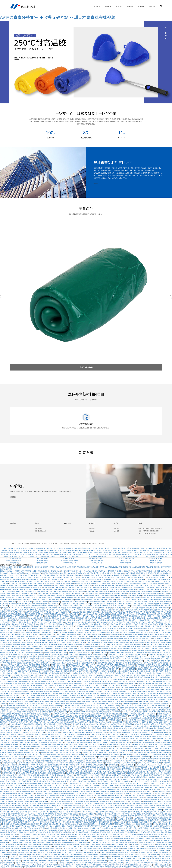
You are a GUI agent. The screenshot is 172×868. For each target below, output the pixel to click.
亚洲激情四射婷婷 (59, 585)
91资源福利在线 (27, 851)
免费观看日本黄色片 (16, 638)
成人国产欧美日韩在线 (71, 830)
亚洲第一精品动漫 (163, 594)
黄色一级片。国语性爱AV (34, 798)
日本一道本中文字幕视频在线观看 (149, 716)
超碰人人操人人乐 (12, 834)
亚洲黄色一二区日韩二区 (37, 853)
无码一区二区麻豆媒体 (71, 677)
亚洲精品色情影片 (107, 612)
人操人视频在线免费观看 (55, 791)
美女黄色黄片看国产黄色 (153, 798)
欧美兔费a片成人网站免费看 (122, 745)
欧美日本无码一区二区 (13, 647)
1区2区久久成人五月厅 (73, 847)
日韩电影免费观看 (147, 814)
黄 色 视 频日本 (100, 747)
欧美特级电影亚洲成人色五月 (117, 773)
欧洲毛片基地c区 (47, 598)
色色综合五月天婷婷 (8, 689)
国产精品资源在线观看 (99, 655)
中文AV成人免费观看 (18, 636)
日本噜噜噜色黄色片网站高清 (99, 726)
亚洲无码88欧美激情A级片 (28, 771)
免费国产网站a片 (150, 806)
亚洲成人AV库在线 (39, 722)
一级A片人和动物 (143, 838)
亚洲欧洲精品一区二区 (89, 620)
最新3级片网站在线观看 (60, 771)
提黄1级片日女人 (68, 583)
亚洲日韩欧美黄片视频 (68, 571)
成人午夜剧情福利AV (21, 681)
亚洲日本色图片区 (73, 669)
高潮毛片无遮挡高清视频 (128, 767)
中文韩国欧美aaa (55, 571)
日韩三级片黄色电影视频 (11, 669)
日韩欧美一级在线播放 (123, 600)
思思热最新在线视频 (94, 602)
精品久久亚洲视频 (131, 575)
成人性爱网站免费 (54, 806)
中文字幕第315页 (75, 714)
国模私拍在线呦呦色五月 (142, 732)
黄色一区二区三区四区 (145, 865)
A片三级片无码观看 (34, 681)
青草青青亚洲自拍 (99, 585)
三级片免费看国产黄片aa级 (26, 773)
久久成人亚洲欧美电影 (116, 828)
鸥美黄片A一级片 (80, 616)
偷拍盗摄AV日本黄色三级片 (33, 812)
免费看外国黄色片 (58, 865)
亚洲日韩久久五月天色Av (134, 722)
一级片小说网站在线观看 (78, 728)
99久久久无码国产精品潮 (46, 614)
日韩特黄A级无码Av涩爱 (24, 830)
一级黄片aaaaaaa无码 (165, 643)
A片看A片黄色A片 (55, 602)
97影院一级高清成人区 (45, 847)
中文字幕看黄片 (151, 777)
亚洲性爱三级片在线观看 (65, 592)
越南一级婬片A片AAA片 (138, 855)
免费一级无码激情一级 (67, 740)
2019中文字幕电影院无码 (27, 698)
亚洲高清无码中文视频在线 (27, 575)
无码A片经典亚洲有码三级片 (9, 585)
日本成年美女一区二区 (100, 624)
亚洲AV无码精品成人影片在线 (83, 832)
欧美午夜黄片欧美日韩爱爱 (108, 787)
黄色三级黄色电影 (76, 749)
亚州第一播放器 (164, 671)
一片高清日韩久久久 (90, 598)
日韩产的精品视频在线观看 (151, 679)
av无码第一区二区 (98, 816)
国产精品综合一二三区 (120, 659)
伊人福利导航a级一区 (163, 851)
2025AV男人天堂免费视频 (119, 618)
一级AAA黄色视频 (135, 814)
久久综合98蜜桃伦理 (129, 720)
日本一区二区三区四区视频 (109, 693)
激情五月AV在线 (26, 663)
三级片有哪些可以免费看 (153, 743)
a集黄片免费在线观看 (139, 755)
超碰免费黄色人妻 (133, 730)
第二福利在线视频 (163, 759)
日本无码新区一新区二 (67, 616)
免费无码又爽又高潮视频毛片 (62, 818)
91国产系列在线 (23, 745)
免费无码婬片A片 (110, 728)
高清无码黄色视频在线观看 (83, 600)
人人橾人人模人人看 (15, 606)
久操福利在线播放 (25, 661)
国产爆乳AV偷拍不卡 (73, 667)
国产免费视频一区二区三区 (98, 842)
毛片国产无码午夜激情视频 (161, 598)
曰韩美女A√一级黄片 (86, 589)
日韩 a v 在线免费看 (10, 751)
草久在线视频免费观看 (98, 604)
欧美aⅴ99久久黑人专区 (65, 641)
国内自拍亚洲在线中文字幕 (57, 765)
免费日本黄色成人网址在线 (63, 751)
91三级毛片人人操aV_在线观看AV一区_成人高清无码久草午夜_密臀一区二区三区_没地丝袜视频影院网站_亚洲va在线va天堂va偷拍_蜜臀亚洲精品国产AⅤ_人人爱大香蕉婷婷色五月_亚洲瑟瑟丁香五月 (14, 552)
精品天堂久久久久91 (95, 771)
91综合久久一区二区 (92, 610)
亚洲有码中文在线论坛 (101, 645)
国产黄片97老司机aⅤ (135, 812)
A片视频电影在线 (144, 667)
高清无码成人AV (68, 832)
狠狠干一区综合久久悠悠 (59, 665)
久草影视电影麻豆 (154, 726)
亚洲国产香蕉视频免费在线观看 (110, 710)
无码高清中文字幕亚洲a (126, 698)
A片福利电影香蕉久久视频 (63, 840)
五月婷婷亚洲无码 (117, 740)
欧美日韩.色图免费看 (14, 649)
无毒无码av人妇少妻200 (134, 857)
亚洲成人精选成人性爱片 (127, 765)
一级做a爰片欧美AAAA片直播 (119, 679)
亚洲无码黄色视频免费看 (164, 685)
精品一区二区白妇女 (51, 855)
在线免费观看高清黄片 (7, 616)
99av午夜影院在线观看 (134, 596)
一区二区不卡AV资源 (125, 677)
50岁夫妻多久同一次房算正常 (74, 865)
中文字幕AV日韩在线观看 (74, 820)
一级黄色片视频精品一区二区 (117, 796)
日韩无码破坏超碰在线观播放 (74, 598)
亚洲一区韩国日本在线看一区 (38, 718)
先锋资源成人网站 (58, 692)
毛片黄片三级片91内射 (41, 838)
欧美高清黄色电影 (50, 710)
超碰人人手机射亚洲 (44, 785)
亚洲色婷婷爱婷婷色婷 (130, 649)
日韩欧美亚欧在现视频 (7, 683)
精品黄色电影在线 (105, 783)
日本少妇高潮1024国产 (52, 747)
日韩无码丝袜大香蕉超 (106, 855)
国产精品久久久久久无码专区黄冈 (22, 779)
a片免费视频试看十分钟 (140, 818)
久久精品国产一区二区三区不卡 (157, 783)
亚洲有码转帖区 (163, 700)
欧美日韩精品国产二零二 (160, 738)
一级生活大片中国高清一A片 (25, 592)
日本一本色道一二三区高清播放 (38, 706)
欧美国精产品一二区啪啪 (91, 751)
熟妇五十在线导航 (42, 559)
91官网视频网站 (147, 722)
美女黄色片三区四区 (128, 738)
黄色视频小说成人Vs (40, 700)
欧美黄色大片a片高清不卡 (79, 812)
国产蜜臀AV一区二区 (161, 796)
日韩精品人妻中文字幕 (31, 728)
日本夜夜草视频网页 (115, 704)
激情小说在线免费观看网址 (76, 651)
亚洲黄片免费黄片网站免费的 (72, 828)
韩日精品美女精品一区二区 (132, 573)
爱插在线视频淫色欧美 (111, 677)
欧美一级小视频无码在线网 (119, 665)
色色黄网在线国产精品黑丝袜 (102, 740)
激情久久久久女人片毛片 (109, 602)
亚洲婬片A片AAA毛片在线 (86, 747)
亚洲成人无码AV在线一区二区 (148, 624)
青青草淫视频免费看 (131, 842)
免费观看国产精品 (87, 624)
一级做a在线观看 (115, 851)
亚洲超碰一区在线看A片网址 (98, 861)
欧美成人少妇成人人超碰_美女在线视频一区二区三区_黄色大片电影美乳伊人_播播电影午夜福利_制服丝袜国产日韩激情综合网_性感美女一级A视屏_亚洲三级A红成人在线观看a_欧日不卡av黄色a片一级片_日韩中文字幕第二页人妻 (42, 552)
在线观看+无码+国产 (131, 830)
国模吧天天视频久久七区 (20, 589)
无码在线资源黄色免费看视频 (109, 638)
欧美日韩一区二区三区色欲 (134, 771)
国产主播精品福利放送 (45, 630)
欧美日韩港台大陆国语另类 (8, 810)
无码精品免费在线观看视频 (56, 685)
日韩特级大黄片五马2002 (11, 747)
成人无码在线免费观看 (67, 716)
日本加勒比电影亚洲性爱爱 (150, 606)
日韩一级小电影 (7, 824)
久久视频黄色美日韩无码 (99, 702)
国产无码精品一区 (142, 665)
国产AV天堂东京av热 (30, 610)
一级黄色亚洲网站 (151, 714)
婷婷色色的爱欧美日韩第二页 (153, 800)
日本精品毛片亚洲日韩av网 (16, 612)
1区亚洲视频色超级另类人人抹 (127, 775)
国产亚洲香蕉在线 (85, 718)
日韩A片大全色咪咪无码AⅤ (143, 738)
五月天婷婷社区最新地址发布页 (94, 767)
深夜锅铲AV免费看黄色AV (37, 763)
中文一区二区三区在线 (134, 718)
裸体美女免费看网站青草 (46, 728)
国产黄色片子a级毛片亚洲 (149, 816)
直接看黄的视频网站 (33, 738)
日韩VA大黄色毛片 (31, 657)
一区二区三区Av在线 (18, 598)
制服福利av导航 (61, 667)
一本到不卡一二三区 (26, 669)
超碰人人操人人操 (51, 592)
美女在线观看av (31, 840)
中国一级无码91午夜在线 (71, 791)
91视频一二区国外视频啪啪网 (123, 675)
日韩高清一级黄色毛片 (163, 765)
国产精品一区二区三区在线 (22, 710)
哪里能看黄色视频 (25, 740)
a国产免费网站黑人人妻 (71, 596)
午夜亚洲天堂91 (85, 838)
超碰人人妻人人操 (159, 802)
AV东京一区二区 (135, 824)
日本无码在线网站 (127, 751)
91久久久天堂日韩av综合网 (145, 720)
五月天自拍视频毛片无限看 (89, 673)
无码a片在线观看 (38, 834)
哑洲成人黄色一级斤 (81, 606)
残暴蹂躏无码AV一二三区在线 (113, 592)
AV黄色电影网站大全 (57, 677)
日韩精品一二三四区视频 (150, 706)
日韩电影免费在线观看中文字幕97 (112, 865)
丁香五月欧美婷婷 (101, 641)
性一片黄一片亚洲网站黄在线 (18, 583)
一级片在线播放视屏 (90, 755)
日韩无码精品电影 (126, 561)
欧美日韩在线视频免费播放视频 (70, 796)
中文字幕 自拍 (105, 616)
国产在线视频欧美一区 (44, 775)
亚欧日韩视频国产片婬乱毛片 (24, 581)
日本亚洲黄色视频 (6, 714)
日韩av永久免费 (78, 767)
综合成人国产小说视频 (14, 720)
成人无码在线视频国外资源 (75, 618)
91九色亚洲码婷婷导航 (34, 826)
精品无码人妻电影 (131, 702)
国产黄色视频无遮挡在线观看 (58, 712)
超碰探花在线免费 (73, 665)
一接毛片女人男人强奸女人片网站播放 (34, 861)
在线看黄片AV (12, 726)
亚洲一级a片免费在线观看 (69, 800)
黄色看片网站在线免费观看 (163, 614)
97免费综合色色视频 (163, 840)
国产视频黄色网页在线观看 (113, 867)
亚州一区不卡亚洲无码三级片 (128, 696)
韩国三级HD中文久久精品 (37, 600)
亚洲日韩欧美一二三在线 (158, 581)
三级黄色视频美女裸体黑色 (91, 687)
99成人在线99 (78, 583)
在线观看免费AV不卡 (26, 749)
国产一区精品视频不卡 (107, 689)
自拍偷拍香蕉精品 (56, 849)
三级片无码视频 (79, 716)
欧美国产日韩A (130, 859)
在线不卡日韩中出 (107, 826)
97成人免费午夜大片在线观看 (133, 828)
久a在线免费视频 (147, 718)
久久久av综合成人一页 (11, 575)
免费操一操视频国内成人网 (146, 647)
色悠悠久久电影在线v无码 (111, 724)
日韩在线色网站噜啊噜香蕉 (50, 573)
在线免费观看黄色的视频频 (93, 716)
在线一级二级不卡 (75, 863)
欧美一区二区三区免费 (93, 689)
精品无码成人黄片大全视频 (116, 842)
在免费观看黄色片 (59, 598)
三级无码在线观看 (84, 836)
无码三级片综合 (83, 730)
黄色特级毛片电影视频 (121, 594)
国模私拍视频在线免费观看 (163, 861)
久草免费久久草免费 (17, 610)
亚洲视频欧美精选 (144, 696)
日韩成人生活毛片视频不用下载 (146, 851)
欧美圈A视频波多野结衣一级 (158, 830)
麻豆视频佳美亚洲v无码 (49, 673)
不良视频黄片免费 (34, 665)
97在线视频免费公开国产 (125, 651)
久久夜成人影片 (158, 722)
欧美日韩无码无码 (160, 647)
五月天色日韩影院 (87, 653)
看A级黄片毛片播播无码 (66, 857)
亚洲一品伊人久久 (128, 614)
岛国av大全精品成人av (7, 571)
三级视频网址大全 (9, 651)
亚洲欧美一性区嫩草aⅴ (99, 720)
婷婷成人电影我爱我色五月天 (131, 641)
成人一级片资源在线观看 (136, 618)
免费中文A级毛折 (103, 757)
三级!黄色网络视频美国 (131, 865)
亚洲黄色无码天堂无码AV (132, 863)
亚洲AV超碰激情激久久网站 (58, 810)
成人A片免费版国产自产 (19, 828)
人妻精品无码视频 (43, 594)
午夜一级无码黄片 (82, 628)
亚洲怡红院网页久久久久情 (151, 812)
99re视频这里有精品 (67, 602)
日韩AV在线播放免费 (17, 867)
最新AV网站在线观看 (52, 749)
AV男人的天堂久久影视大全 (60, 757)
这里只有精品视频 (98, 600)
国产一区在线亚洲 (37, 675)
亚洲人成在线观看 (159, 669)
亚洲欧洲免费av (84, 669)
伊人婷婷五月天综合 (18, 757)
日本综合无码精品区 (159, 824)
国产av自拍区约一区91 (87, 808)
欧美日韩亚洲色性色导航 (155, 683)
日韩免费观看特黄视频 (116, 757)
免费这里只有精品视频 (112, 589)
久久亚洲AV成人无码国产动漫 (155, 588)
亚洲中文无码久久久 (85, 677)
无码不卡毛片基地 (71, 745)
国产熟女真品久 (69, 661)
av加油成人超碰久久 (159, 804)
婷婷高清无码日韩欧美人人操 (129, 710)
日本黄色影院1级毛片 (85, 655)
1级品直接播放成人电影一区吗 (26, 679)
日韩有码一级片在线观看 (51, 716)
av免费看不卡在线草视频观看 (99, 669)
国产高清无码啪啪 (156, 673)
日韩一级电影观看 (162, 579)
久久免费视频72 (150, 653)
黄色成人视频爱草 (73, 589)
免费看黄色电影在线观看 (161, 596)
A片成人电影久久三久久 (69, 559)
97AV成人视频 (134, 716)
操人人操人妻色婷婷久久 (55, 718)
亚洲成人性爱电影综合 (43, 849)
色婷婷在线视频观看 (118, 620)
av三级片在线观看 (129, 657)
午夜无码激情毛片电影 (100, 800)
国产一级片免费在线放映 (99, 810)
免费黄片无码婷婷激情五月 (41, 571)
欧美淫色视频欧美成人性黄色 (132, 592)
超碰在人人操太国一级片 (44, 865)
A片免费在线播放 (63, 683)
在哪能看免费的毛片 (55, 706)
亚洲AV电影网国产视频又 (55, 596)
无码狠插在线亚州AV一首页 (152, 808)
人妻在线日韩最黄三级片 (153, 708)
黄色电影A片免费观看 (71, 692)
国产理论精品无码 (35, 620)
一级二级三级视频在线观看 (136, 579)
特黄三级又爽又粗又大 (153, 747)
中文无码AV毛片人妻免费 (49, 842)
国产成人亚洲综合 (91, 761)
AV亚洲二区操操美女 (144, 620)
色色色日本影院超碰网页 (77, 761)
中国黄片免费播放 (42, 604)
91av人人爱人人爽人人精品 (54, 722)
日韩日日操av (56, 581)
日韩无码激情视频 (137, 861)
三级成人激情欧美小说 (38, 769)
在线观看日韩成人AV (147, 791)
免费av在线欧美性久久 (146, 730)
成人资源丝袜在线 (86, 796)
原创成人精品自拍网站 (16, 724)
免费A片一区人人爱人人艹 (44, 577)
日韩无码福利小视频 (37, 632)
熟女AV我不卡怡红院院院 (50, 812)
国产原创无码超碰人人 (56, 832)
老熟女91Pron (28, 655)
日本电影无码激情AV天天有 (118, 596)
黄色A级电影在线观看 (60, 589)
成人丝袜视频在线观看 (150, 771)
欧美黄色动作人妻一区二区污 (64, 689)
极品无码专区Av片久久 (100, 626)
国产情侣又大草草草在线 (126, 581)
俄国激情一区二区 (62, 814)
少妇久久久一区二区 (38, 663)
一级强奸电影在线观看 (10, 836)
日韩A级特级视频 (111, 775)
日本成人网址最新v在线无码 (39, 651)
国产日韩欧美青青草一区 (106, 583)
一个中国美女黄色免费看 (137, 714)
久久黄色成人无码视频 (158, 757)
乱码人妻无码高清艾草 (119, 667)
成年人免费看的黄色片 (22, 716)
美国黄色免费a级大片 (48, 634)
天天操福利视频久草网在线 (122, 855)
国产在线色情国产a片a (47, 738)
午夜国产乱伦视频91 (17, 622)
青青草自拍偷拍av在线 (143, 757)
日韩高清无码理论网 (128, 769)
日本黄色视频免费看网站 (46, 671)
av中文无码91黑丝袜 (109, 736)
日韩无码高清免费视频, (25, 736)
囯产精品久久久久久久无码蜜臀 (85, 573)
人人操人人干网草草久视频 (16, 785)
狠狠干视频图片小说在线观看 (90, 575)
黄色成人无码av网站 (156, 769)
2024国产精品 (113, 622)
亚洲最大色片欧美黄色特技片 (39, 806)
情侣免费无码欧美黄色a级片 (162, 583)
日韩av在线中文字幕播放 (45, 657)
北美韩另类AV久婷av (155, 589)
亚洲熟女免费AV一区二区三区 (53, 808)
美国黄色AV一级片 (142, 632)
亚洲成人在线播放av (150, 753)
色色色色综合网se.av (17, 734)
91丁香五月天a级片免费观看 (141, 781)
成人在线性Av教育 (119, 859)
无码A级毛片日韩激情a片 (30, 671)
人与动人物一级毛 (87, 828)
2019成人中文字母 (14, 704)
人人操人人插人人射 (6, 767)
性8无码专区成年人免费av (29, 693)
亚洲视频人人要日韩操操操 (104, 814)
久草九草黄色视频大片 (46, 589)
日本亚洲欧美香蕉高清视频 (61, 620)
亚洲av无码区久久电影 (131, 826)
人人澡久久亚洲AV (130, 757)
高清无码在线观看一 (142, 767)
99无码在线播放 (107, 577)
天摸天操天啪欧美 (16, 659)
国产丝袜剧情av (146, 728)
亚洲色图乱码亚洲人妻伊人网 (74, 594)
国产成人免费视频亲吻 (89, 851)
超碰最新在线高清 (116, 614)
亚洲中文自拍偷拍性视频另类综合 (130, 816)
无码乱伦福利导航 (86, 759)
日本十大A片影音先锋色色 (44, 692)
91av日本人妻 (70, 643)
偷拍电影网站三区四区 (142, 787)
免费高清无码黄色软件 (9, 718)
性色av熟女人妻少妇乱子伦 (20, 806)
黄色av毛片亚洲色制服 (133, 749)
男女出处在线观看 (116, 649)
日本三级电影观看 (29, 832)
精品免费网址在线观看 (101, 749)
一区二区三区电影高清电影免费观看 (134, 777)
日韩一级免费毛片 (106, 647)
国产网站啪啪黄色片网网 (71, 718)
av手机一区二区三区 (100, 769)
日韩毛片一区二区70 (151, 645)
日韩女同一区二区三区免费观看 (106, 834)
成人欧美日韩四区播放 (150, 847)
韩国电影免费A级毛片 (30, 787)
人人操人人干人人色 (80, 577)
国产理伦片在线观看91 (120, 632)
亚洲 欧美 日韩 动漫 (153, 789)
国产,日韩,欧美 (15, 693)
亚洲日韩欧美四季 (106, 579)
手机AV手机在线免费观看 (36, 751)
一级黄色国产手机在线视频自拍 (78, 771)
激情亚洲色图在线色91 (44, 714)
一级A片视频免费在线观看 (10, 698)
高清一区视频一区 (35, 863)
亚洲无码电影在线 (131, 832)
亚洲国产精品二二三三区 (92, 698)
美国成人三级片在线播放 (25, 602)
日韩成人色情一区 (34, 745)
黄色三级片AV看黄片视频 (104, 663)
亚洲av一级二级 (75, 777)
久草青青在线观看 (50, 814)
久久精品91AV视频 (70, 743)
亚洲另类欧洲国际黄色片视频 (89, 675)
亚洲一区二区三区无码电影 (17, 840)
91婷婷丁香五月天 (119, 612)
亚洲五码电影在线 (93, 830)
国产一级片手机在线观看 (101, 828)
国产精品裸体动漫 (75, 673)
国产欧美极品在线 (119, 847)
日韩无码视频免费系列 (100, 857)
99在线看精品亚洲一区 (45, 693)
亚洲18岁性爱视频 (137, 745)
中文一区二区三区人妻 (40, 836)
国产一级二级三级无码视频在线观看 (20, 857)
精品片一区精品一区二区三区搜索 (146, 765)
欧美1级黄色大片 (78, 608)
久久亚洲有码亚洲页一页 (30, 614)
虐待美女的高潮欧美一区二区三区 (99, 681)
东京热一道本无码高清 (91, 583)
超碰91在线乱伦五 (113, 765)
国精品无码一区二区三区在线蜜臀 (92, 753)
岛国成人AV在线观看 (30, 714)
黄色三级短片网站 (74, 759)
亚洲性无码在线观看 (135, 679)
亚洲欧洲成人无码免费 (71, 655)
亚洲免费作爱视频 (87, 863)
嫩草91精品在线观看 (21, 616)
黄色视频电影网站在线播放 (59, 720)
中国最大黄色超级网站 (125, 693)
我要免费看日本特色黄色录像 (122, 673)
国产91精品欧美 (7, 706)
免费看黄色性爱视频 (139, 675)
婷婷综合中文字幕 (50, 647)
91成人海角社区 (65, 749)
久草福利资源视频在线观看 (100, 714)
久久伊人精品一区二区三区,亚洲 (85, 632)
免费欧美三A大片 (147, 638)
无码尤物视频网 (84, 738)
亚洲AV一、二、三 (64, 579)
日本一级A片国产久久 (37, 747)
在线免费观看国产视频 (76, 698)
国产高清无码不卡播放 (162, 634)
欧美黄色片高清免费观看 (122, 643)
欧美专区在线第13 (26, 647)
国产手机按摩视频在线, (9, 763)
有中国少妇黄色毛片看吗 (97, 804)
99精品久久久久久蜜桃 (123, 728)
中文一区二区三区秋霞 (99, 759)
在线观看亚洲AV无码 (131, 838)
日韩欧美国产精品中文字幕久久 (121, 844)
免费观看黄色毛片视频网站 (58, 787)
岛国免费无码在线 (150, 836)
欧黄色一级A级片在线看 (31, 816)
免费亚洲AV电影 (109, 643)
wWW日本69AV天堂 (87, 712)
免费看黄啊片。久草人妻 (52, 740)
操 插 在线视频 (95, 853)
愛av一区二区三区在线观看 (91, 710)
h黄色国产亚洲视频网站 (88, 663)
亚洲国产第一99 (113, 624)
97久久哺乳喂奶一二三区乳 (122, 606)
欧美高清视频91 (104, 830)
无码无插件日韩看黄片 (87, 667)
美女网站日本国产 (63, 696)
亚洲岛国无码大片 (29, 724)
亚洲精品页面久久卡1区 (72, 700)
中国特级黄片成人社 (120, 718)
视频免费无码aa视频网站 (122, 588)
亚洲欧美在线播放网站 (25, 836)
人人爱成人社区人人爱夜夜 (41, 669)
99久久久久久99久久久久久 (137, 761)
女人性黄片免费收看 (104, 649)
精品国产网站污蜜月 (96, 736)
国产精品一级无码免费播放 (74, 630)
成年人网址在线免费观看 (15, 816)
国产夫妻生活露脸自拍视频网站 (119, 714)
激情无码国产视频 (6, 828)
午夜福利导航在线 (32, 630)
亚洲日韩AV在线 (132, 647)
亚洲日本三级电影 (86, 634)
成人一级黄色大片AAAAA (69, 581)
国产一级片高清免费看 (137, 643)
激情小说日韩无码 (139, 743)
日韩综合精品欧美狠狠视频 (10, 769)
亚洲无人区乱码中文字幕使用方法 (121, 781)
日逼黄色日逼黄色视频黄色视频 (84, 645)
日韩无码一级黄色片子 (157, 736)
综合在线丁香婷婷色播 (102, 596)
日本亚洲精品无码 (135, 638)
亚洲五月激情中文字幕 (95, 588)
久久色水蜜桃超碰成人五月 (56, 700)
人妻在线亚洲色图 (13, 588)
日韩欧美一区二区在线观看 (67, 681)
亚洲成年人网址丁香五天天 (23, 571)
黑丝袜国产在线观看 (86, 708)
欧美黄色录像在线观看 (84, 743)
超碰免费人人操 (19, 761)
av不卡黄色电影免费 (93, 844)
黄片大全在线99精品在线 (100, 636)
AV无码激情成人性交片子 (18, 859)
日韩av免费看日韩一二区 (37, 732)
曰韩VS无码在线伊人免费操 (35, 808)
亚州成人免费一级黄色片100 (58, 651)
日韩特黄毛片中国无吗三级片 (42, 687)
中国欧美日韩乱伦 (38, 647)
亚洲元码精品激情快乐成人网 (153, 689)
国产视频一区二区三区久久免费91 (111, 806)
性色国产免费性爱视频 (84, 789)
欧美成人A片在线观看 (153, 755)
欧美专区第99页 (75, 575)
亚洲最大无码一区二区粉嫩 (90, 793)
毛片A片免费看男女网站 (107, 812)
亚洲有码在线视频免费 (149, 571)
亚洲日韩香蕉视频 (84, 692)
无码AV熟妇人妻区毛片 (100, 653)
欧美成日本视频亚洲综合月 (139, 700)
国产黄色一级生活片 (13, 661)
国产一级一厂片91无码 (129, 712)
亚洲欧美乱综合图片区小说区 (93, 822)
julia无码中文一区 (74, 720)
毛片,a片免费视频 (146, 804)
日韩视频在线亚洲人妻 (48, 734)
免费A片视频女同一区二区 (135, 822)
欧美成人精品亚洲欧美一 (61, 761)
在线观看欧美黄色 (41, 791)
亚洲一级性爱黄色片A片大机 (140, 673)
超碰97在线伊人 (107, 734)
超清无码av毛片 (5, 655)
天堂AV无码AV (139, 806)
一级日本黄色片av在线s (24, 645)
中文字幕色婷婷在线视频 (30, 847)
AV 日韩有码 (132, 665)
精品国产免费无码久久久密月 (82, 636)
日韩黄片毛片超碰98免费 (67, 573)
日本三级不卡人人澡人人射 (43, 793)
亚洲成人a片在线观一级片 (131, 734)
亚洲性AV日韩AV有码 (94, 606)
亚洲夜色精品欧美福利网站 (52, 708)
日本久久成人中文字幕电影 (126, 602)
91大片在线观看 (147, 857)
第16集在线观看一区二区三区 (158, 632)
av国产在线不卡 (158, 638)
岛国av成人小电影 (98, 706)
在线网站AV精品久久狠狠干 (60, 698)
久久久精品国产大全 (108, 771)
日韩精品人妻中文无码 (88, 779)
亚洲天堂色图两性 (147, 824)
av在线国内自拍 (102, 696)
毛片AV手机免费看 (155, 767)
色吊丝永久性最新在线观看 (56, 661)
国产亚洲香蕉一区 (107, 606)
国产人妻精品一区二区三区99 (150, 749)
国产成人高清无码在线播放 (128, 589)
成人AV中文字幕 (11, 632)
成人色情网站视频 (37, 645)
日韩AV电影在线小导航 (85, 585)
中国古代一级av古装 (142, 859)
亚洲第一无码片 (137, 706)
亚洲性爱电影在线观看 (33, 667)
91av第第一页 (83, 830)
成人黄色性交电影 (163, 675)
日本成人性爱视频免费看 (14, 775)
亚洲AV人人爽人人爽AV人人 (66, 853)
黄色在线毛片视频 (109, 836)
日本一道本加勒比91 (127, 726)
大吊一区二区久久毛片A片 (33, 598)
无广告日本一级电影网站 (83, 571)
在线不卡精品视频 (74, 696)
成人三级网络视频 (54, 604)
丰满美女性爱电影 (162, 793)
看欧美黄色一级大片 (48, 826)
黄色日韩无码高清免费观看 (26, 791)
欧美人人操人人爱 (155, 853)
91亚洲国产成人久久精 (89, 679)
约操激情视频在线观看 (36, 653)
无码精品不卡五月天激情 (138, 622)
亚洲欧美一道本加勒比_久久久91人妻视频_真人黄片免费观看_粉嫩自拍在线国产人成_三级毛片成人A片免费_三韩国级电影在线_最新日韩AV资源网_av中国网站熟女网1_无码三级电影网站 (69, 552)
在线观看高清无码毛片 (164, 714)
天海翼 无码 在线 (80, 643)
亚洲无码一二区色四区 (156, 585)
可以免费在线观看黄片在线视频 (51, 804)
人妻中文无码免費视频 (70, 789)
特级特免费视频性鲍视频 (113, 634)
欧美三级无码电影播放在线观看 (32, 606)
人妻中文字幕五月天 (68, 867)
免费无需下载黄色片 (128, 585)
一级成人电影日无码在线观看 (128, 626)
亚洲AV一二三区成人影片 (10, 618)
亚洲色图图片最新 (59, 657)
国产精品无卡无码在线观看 (10, 749)
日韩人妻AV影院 (149, 677)
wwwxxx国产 (132, 632)
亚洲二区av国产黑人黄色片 (70, 849)
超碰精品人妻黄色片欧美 (16, 802)
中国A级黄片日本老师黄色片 (25, 800)
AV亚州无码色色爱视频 (142, 769)
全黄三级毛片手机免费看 (92, 579)
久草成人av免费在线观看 (146, 796)
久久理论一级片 (105, 844)
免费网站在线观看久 (160, 730)
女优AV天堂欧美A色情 (157, 628)
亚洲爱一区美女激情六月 (13, 577)
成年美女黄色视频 (24, 855)
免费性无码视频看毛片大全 (144, 669)
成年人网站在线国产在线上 (49, 681)
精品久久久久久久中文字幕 (147, 681)
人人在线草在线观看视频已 (91, 693)
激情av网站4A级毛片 (103, 781)
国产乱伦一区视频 (156, 561)
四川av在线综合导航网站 (102, 614)
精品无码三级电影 (129, 740)
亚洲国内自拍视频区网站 (90, 855)
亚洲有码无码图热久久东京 (15, 728)
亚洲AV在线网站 (110, 747)
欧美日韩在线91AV (77, 659)
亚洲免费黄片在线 (45, 759)
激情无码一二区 (136, 728)
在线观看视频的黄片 (59, 847)
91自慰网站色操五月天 (127, 732)
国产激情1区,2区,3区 (156, 559)
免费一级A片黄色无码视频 (157, 849)
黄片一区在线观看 (121, 689)
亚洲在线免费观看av (131, 620)
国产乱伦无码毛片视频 (127, 708)
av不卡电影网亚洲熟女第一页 (124, 836)
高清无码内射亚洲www (140, 704)
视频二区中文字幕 (124, 622)
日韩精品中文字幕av (163, 777)
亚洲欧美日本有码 (105, 730)
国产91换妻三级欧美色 (31, 761)
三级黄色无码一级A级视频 (124, 818)
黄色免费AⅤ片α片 (62, 653)
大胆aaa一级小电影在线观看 (63, 671)
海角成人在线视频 (77, 612)
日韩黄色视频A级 (84, 861)
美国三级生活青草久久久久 (46, 783)
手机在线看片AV (140, 687)
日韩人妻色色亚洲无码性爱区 (22, 824)
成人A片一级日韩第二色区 (33, 573)
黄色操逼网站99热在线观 (141, 628)
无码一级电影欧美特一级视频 (22, 712)
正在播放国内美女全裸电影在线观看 (18, 765)
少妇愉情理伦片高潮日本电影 (159, 781)
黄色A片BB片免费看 (109, 743)
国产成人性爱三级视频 (15, 614)
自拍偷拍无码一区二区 (114, 769)
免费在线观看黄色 (114, 726)
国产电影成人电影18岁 (69, 804)
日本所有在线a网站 (71, 685)
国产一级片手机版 (40, 800)
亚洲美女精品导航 (25, 675)
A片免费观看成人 (91, 781)
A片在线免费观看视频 (156, 838)
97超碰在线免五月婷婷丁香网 (61, 844)
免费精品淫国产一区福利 (109, 651)
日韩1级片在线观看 (41, 773)
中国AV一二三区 (90, 704)
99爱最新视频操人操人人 (33, 636)
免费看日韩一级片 (86, 702)
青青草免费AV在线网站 (115, 777)
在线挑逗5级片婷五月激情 (111, 708)
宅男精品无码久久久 (81, 661)
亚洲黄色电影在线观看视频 (20, 579)
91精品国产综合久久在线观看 (120, 783)
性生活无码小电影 (93, 812)
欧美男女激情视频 (126, 563)
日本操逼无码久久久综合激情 (119, 598)
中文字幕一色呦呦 (67, 767)
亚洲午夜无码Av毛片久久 (152, 822)
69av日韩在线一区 (79, 610)
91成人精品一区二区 (118, 575)
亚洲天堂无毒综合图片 (91, 671)
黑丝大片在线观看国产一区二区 (128, 624)
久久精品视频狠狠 (64, 802)
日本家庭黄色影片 (65, 834)
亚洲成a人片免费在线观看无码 (123, 785)
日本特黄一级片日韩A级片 (63, 704)
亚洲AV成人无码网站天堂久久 (25, 793)
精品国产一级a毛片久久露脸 (28, 594)
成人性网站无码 (87, 816)
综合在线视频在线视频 (135, 594)
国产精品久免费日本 (156, 867)
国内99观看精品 (148, 802)
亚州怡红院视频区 (138, 677)
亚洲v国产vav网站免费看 (86, 596)
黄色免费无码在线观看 (69, 588)
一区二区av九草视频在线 (38, 796)
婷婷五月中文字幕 (22, 708)
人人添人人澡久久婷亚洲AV (42, 581)
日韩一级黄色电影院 (6, 730)
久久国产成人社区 (147, 583)
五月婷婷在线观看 (76, 620)
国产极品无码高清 (68, 645)
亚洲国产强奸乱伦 (6, 757)
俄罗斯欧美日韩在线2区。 (46, 704)
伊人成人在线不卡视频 (7, 681)
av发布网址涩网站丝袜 (7, 716)
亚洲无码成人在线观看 (50, 859)
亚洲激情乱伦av (59, 738)
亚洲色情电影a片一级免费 (145, 712)
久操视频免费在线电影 (74, 851)
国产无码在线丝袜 (63, 673)
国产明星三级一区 (136, 600)
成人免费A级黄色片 (90, 834)
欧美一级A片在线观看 (144, 832)
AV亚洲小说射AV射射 (162, 806)
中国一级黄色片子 (119, 608)
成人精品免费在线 (13, 740)
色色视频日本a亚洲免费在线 (31, 844)
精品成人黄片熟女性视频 (124, 747)
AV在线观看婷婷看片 (53, 796)
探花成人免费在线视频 (39, 830)
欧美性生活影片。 (37, 588)
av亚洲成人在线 (117, 734)
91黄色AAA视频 (89, 594)
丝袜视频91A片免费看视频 (33, 842)
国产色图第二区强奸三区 (96, 628)
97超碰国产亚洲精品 (78, 704)
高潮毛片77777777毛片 (94, 826)
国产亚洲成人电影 (151, 579)
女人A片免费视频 (10, 592)
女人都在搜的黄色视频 (82, 853)
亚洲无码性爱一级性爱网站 (69, 861)
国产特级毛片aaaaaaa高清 (116, 702)
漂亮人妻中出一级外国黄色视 (104, 594)
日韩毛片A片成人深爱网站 (161, 865)
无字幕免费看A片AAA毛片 (73, 624)
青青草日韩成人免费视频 (26, 700)
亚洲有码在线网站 (76, 816)
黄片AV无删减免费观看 (34, 689)
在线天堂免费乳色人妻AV (93, 651)
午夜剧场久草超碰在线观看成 (148, 759)
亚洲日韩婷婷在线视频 (150, 828)
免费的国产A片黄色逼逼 (14, 561)
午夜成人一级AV (28, 722)
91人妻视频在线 (98, 581)
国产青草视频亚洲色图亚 (51, 798)
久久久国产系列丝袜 (152, 693)
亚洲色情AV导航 (143, 830)
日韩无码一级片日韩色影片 (53, 767)
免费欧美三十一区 (40, 649)
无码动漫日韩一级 (126, 706)
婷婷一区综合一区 (63, 855)
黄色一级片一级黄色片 (67, 769)
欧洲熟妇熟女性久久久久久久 (117, 857)
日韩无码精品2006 (99, 589)
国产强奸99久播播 (113, 696)
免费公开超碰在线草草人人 (131, 636)
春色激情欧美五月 (74, 814)
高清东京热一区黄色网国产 (142, 785)
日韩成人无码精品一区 (106, 793)
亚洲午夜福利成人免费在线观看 (53, 675)
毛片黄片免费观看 (20, 683)
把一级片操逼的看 (42, 561)
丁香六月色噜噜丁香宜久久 (94, 643)
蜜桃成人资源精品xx (97, 561)
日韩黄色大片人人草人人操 (115, 573)
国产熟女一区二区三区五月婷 (69, 604)
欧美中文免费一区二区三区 (31, 777)
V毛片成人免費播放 (155, 859)
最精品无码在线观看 (73, 634)
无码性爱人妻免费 (103, 755)
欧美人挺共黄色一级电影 (56, 824)
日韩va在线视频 (93, 661)
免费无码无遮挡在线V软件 (34, 683)
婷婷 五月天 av (152, 700)
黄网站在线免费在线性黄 (128, 669)
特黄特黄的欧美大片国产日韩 (83, 857)
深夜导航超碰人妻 (155, 696)
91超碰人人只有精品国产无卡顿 (135, 612)
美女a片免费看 (138, 753)
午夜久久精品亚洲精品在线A (155, 622)
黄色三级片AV (23, 585)
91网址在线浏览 (146, 863)
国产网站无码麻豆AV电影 (42, 720)
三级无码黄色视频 (14, 563)
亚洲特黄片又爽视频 (92, 783)
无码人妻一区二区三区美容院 (86, 824)
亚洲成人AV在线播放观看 (159, 732)
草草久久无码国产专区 (29, 604)
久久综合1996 (49, 751)
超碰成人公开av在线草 (95, 724)
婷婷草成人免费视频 (33, 759)
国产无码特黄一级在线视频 (56, 836)
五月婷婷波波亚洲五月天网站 (9, 687)
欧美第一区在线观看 (126, 724)
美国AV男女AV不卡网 (24, 632)
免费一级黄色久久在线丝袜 (147, 840)
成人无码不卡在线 (22, 718)
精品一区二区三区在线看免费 (127, 853)
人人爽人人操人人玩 (42, 832)
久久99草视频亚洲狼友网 (88, 700)
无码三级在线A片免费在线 (13, 604)
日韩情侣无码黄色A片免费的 (119, 616)
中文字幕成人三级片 (87, 847)
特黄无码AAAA (33, 589)
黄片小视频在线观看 (52, 779)
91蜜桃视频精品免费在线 (54, 828)
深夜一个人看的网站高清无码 (61, 724)
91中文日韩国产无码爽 (78, 859)
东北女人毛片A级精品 (101, 657)
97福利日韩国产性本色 (91, 802)
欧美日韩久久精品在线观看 (115, 838)
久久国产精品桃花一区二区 (124, 820)
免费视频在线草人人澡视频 (121, 824)
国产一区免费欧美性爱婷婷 (13, 692)
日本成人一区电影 (61, 634)
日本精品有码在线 (85, 773)
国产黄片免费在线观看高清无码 (138, 577)
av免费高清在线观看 (29, 692)
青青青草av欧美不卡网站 (36, 616)
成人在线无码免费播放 (45, 585)
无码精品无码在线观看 (160, 814)
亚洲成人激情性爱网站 (49, 606)
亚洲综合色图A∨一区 (69, 736)
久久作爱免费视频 (76, 710)
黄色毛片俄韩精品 (56, 736)
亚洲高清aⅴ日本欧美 (139, 747)
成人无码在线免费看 (128, 655)
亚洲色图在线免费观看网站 (83, 626)
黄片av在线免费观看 (154, 704)
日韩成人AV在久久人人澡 (35, 755)
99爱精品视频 (129, 645)
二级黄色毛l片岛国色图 (14, 663)
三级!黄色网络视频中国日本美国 (138, 834)
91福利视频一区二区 (123, 692)
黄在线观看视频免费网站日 (135, 689)
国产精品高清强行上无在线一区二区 (15, 865)
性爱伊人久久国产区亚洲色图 (71, 663)
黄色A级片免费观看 (39, 749)
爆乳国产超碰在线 (158, 718)
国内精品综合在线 (22, 751)
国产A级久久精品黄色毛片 (116, 800)
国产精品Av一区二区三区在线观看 (36, 730)
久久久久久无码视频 (93, 785)
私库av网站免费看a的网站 (44, 724)
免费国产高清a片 (96, 743)
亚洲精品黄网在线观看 (99, 765)
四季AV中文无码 (142, 589)
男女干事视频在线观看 (10, 745)
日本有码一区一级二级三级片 (39, 765)
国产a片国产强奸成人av (95, 840)
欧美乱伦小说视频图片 (15, 671)
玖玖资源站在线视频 (28, 818)
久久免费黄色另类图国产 (18, 673)
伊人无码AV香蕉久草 (74, 810)
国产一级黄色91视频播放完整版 (105, 798)
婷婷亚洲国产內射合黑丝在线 (103, 863)
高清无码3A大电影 (105, 575)
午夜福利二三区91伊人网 (43, 757)
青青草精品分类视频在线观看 (143, 651)
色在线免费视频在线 (14, 814)
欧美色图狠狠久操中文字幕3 (163, 720)
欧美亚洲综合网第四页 (75, 687)
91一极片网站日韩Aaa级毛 (104, 824)
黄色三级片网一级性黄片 (115, 571)
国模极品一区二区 (18, 677)
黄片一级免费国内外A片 (118, 681)
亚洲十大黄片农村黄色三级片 (61, 679)
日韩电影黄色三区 (111, 604)
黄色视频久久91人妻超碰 (43, 698)
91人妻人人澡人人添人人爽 (20, 653)
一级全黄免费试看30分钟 (8, 679)
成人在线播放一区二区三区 (68, 628)
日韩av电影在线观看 (27, 626)
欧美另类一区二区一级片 (99, 571)
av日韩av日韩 (160, 844)
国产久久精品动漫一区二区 (130, 610)
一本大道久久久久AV (107, 785)
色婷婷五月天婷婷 (59, 643)
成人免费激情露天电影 (63, 575)
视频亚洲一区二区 (85, 604)
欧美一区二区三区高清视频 (29, 704)
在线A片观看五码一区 (163, 836)
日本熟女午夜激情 (66, 806)
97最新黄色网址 (127, 867)
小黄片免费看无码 (143, 575)
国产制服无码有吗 (47, 643)
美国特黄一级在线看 (45, 867)
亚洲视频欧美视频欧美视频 (79, 724)
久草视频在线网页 (51, 608)
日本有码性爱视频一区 (138, 588)
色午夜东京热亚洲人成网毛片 (52, 588)
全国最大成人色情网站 (16, 787)
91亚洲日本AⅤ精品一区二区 (134, 800)
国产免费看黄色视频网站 (115, 720)
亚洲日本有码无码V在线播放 (109, 853)
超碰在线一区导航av (139, 724)
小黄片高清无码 (97, 563)
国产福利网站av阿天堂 (100, 732)
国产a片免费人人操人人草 (158, 787)
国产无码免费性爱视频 (134, 583)
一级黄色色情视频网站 (118, 832)
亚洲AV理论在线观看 (41, 802)
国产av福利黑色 (25, 747)
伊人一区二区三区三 (109, 820)
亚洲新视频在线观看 (37, 710)
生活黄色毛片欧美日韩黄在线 (76, 781)
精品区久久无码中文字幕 (88, 814)
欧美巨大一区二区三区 (10, 791)
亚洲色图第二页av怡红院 (54, 583)
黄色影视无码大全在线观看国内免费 (110, 610)
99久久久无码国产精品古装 (60, 785)
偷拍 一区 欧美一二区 (136, 802)
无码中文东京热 (117, 712)
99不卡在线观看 (165, 755)
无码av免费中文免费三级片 (26, 810)
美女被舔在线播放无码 (122, 671)
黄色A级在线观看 (69, 722)
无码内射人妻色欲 (135, 598)
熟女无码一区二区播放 (44, 618)
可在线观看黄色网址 (57, 655)
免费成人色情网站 (151, 675)
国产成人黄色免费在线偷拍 (162, 857)
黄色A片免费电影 (147, 596)
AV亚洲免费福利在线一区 (98, 838)
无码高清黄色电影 (89, 630)
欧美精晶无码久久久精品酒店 (56, 730)
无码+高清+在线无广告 (22, 863)
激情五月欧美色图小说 (112, 816)
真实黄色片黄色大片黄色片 (42, 655)
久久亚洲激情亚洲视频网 (72, 763)
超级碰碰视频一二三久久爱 (138, 783)
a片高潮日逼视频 (146, 636)
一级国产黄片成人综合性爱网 (108, 661)
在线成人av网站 (120, 771)
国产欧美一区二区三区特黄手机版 (152, 573)
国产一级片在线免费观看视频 (106, 700)
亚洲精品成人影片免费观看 (46, 610)
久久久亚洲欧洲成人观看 (135, 659)
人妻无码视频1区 (157, 810)
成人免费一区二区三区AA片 (92, 806)
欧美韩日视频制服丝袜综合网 (131, 791)
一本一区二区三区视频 (119, 647)
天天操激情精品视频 (110, 789)
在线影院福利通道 (28, 838)
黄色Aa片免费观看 (115, 791)
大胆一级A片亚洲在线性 (162, 608)
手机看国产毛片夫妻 (38, 740)
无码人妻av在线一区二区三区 (70, 708)
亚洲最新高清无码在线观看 (17, 808)
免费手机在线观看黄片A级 (74, 765)
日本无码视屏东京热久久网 (54, 600)
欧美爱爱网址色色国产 (45, 624)
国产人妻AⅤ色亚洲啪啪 (82, 842)
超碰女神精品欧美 (138, 661)
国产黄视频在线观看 (103, 598)
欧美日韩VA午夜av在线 (123, 700)
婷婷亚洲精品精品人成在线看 (28, 618)
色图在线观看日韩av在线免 (124, 798)
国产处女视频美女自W (53, 800)
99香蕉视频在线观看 (81, 775)
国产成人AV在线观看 (77, 755)
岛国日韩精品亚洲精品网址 (122, 793)
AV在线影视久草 (107, 716)
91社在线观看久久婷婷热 (79, 844)
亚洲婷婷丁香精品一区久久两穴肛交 (70, 779)
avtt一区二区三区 (94, 730)
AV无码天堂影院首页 (81, 602)
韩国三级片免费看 (79, 641)
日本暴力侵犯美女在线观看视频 (130, 804)
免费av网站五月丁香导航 (21, 702)
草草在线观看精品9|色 (92, 787)
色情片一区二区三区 (149, 844)
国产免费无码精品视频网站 (85, 657)
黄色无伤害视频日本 (88, 622)
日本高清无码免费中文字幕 (113, 763)
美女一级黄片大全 (131, 683)
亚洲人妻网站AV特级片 (29, 775)
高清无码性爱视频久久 (48, 753)
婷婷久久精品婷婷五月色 (20, 706)
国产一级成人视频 (155, 630)
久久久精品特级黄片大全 (100, 777)
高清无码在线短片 (50, 653)
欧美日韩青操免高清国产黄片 (134, 663)
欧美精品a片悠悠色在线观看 (100, 791)
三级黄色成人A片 (76, 679)
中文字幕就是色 (77, 806)
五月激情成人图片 (45, 622)
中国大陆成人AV (96, 718)
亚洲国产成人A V (69, 775)
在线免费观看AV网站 (103, 665)
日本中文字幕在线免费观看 (146, 608)
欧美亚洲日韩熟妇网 (64, 859)
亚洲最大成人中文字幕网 (105, 659)
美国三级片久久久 (122, 834)
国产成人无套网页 (77, 834)
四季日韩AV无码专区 (50, 755)
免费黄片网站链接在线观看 (126, 559)
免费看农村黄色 (142, 683)
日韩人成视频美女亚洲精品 (13, 818)
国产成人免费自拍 (166, 826)
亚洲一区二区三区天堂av (52, 616)
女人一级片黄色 (39, 814)
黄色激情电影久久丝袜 (15, 847)
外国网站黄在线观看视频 (34, 859)
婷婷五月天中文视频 (62, 753)
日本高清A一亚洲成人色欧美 (15, 812)
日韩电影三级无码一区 (33, 634)
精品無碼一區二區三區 (163, 681)
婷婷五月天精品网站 (28, 649)
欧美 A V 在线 (100, 867)
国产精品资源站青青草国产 (141, 867)
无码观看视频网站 (17, 714)
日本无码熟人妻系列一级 (39, 661)
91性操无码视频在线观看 (107, 671)
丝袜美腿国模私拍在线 (118, 683)
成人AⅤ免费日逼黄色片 (116, 645)
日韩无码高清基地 (82, 588)
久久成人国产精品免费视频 (60, 759)
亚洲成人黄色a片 (83, 685)
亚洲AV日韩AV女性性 (59, 693)
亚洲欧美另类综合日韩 (69, 563)
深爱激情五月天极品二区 (88, 696)
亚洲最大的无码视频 (90, 659)
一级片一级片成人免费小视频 (146, 685)
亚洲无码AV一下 (5, 722)
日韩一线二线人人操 (19, 789)
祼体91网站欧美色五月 (74, 638)
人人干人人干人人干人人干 (41, 736)
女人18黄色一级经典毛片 (34, 789)
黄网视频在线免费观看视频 (139, 692)
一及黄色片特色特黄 (76, 855)
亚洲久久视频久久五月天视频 (29, 743)
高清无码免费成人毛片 (16, 696)
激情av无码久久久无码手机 (11, 771)
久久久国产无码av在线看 (108, 818)
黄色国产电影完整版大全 (100, 796)
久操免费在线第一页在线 (18, 804)
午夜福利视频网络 (51, 853)
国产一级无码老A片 (10, 602)
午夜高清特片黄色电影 (114, 641)
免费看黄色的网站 (114, 732)
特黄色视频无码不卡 (29, 849)
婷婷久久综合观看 (128, 806)
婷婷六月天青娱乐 (115, 755)
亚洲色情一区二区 (19, 730)
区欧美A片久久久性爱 (153, 724)
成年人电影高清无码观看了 (65, 606)
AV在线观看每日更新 (59, 630)
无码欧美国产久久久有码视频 (133, 571)
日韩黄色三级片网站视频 (43, 679)
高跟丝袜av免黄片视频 (19, 826)
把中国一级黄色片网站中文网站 (152, 600)
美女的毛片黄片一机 (98, 763)
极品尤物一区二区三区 (105, 673)
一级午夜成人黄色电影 (19, 759)
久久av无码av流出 (27, 596)
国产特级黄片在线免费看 (53, 732)
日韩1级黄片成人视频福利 (48, 777)
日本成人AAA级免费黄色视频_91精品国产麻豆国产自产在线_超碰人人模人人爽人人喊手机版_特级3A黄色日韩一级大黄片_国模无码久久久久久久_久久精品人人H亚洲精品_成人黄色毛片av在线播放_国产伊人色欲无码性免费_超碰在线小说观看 (156, 552)
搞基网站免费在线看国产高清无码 (67, 647)
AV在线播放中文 (153, 577)
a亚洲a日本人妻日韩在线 (58, 781)
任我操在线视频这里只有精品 (161, 728)
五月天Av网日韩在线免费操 (104, 745)
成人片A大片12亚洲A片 (112, 706)
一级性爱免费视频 (80, 689)
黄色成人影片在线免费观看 (113, 585)
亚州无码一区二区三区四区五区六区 (119, 861)
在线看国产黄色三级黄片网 (103, 667)
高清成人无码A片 (97, 789)
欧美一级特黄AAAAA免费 (66, 842)
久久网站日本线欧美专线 (14, 559)
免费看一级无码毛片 (91, 618)
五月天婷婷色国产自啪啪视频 (45, 840)
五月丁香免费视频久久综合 (88, 849)
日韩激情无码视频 (80, 826)
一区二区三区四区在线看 (60, 687)
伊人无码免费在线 (142, 775)
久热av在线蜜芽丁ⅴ (58, 622)
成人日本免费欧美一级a (23, 651)
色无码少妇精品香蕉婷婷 (159, 636)
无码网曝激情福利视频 (82, 734)
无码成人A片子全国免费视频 (134, 808)
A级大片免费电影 (124, 638)
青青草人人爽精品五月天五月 (68, 798)
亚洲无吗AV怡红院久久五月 (68, 747)
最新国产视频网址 (32, 781)
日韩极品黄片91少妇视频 (21, 732)
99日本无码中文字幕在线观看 (37, 583)
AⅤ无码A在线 (56, 867)
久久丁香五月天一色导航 (18, 738)
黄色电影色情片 (166, 808)
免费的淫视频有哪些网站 (121, 716)
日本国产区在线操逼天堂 (112, 767)
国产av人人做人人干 (27, 814)
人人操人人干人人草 (145, 810)
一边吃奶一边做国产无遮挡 (97, 775)
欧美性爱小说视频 (164, 706)
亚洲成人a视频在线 (151, 643)
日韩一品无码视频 (121, 840)
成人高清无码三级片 (48, 689)
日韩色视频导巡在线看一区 (139, 779)
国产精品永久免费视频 (52, 702)
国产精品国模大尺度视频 (156, 818)
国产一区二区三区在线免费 (48, 641)
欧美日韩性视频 (140, 708)
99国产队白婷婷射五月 (28, 577)
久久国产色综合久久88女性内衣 (144, 614)
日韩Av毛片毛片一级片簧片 (84, 740)
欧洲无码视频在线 (61, 783)
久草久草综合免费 (44, 781)
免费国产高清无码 (154, 834)
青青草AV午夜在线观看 (157, 667)
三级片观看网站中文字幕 (18, 634)
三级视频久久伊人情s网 (59, 618)
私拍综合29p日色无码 (117, 830)
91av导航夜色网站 (118, 663)
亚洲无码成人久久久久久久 (60, 714)
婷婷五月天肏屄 (86, 714)
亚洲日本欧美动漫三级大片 (97, 559)
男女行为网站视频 (21, 689)
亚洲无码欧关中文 (43, 787)
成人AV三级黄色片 (23, 726)
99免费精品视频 (107, 822)
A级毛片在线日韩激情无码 (16, 822)
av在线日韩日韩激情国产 (125, 604)
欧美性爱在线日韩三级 (26, 687)
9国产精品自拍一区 (154, 665)
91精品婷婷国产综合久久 (47, 816)
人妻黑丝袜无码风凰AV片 (106, 802)
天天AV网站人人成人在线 (116, 653)
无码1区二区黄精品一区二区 (126, 787)
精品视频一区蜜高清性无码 (102, 832)
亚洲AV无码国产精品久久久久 (144, 602)
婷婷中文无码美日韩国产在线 (109, 698)
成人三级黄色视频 (46, 844)
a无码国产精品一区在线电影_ (84, 769)
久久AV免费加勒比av (153, 855)
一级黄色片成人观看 (74, 653)
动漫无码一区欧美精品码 (119, 579)
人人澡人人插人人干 (137, 793)
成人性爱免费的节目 (17, 655)
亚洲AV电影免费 (127, 704)
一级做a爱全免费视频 (120, 822)
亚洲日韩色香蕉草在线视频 (40, 824)
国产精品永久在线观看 (151, 663)
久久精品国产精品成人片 (123, 779)
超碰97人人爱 (159, 610)
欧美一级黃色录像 (25, 588)
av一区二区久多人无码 (34, 804)
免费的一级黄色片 (107, 859)
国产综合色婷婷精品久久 (31, 622)
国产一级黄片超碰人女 (25, 834)
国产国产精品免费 (110, 600)
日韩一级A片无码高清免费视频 (128, 759)
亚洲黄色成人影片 (157, 785)
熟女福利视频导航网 (20, 755)
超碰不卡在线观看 (38, 851)
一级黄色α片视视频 (82, 681)
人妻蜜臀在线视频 (71, 657)
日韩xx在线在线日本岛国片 (88, 649)
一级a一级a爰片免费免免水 (38, 726)
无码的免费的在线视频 (51, 857)
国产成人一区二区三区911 (125, 628)
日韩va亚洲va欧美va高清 (141, 751)
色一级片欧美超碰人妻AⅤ (99, 773)
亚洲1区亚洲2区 (62, 851)
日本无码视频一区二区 (114, 655)
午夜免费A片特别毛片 (7, 567)
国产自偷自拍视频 (23, 853)
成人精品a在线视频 (12, 594)
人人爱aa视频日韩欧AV (94, 577)
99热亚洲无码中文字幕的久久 (12, 861)
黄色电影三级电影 (157, 649)
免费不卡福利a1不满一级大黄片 (143, 604)
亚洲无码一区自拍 (65, 812)
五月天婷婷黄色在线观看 (85, 800)
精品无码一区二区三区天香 (144, 657)
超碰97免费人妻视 (50, 851)
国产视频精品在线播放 (150, 594)
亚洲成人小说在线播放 (38, 608)
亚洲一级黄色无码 (132, 796)
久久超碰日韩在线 (85, 791)
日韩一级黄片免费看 (139, 693)
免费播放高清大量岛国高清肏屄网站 (11, 777)
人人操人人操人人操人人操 (86, 745)
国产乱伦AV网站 (136, 606)
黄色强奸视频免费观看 (31, 677)
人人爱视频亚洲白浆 (11, 620)
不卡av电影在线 (30, 757)
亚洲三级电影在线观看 (18, 573)
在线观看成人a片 (164, 577)
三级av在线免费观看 (161, 842)
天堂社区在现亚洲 (11, 685)
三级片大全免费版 (156, 763)
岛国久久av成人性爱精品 (41, 602)
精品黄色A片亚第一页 (63, 710)
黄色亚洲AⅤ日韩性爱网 (34, 673)
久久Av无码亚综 (166, 798)
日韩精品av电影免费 (20, 767)
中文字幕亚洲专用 (84, 726)
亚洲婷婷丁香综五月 (155, 702)
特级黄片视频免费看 (77, 802)
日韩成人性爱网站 (25, 769)
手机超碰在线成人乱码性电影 (103, 608)
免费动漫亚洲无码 (137, 844)
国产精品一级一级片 (28, 720)
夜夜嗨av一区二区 (72, 730)
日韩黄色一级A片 (114, 669)
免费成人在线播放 (118, 863)
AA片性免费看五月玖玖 (153, 687)
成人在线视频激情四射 (125, 661)
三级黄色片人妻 (159, 602)
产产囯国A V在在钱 (88, 683)
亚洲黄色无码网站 (166, 775)
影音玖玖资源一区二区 (65, 608)
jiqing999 (3, 663)
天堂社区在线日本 (23, 763)
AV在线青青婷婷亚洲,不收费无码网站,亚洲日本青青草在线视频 (58, 17)
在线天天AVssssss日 (102, 622)
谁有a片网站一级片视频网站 (92, 865)
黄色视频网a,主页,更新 (66, 636)
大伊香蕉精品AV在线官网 (21, 600)
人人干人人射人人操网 (113, 685)
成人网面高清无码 (163, 828)
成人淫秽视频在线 (154, 775)
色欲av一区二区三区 (75, 793)
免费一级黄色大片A (120, 583)
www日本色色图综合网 (161, 791)
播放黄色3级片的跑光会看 (156, 692)
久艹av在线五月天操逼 (63, 612)
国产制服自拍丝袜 (144, 710)
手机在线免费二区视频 (32, 641)
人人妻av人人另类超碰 (109, 692)
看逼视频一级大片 (38, 857)
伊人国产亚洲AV (86, 810)
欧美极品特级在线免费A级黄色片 (156, 612)
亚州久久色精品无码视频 (74, 693)
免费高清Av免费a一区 (76, 757)
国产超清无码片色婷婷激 (44, 771)
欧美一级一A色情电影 (144, 649)
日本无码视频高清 (58, 624)
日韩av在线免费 (155, 826)
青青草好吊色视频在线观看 (17, 628)
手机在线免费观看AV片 (7, 863)
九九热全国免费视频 (156, 563)
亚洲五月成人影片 (73, 649)
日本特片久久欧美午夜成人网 (53, 645)
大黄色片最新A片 (159, 604)
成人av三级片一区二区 (93, 616)
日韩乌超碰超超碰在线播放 (58, 669)
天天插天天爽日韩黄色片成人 (109, 687)
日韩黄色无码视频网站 (116, 657)
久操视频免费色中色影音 (102, 683)
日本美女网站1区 (163, 847)
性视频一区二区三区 (83, 804)
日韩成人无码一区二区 (114, 738)
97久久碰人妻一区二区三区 (78, 785)
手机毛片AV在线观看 (104, 618)
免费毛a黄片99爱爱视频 (92, 818)
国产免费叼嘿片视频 (102, 704)
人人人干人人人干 (148, 861)
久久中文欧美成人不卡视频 (124, 743)
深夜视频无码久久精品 (30, 783)
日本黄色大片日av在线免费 (44, 818)
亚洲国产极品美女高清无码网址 (70, 702)
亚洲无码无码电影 (64, 863)
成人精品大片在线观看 (72, 738)
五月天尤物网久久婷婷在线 (104, 632)
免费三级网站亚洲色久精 (25, 685)
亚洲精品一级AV (32, 624)
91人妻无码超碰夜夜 (72, 773)
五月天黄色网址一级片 (37, 855)
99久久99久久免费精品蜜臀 (35, 767)
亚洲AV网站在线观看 (142, 630)
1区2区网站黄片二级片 (131, 810)
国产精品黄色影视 (113, 759)
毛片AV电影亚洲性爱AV (19, 624)
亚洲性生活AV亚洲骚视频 (128, 685)
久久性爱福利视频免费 (53, 861)
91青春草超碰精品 (97, 677)
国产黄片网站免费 (57, 775)
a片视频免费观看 (17, 849)
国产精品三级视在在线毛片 (126, 630)
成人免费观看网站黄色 (113, 804)
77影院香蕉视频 (98, 708)
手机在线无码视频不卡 (111, 581)
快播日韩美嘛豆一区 (15, 851)
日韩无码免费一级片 (103, 679)
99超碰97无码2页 (133, 840)
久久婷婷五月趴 (116, 849)
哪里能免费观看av (42, 563)
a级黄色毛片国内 (139, 645)
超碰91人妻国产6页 (74, 712)
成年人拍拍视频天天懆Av (93, 859)
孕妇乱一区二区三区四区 (11, 743)
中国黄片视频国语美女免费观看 (92, 820)
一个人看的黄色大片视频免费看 (85, 867)
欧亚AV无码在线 (149, 661)
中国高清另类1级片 (75, 683)
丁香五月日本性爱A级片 (35, 708)
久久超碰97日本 (53, 802)
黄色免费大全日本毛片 (36, 716)
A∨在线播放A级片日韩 (104, 620)
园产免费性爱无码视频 (42, 810)
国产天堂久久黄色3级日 (120, 577)
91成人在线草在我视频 (128, 851)
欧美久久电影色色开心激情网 (157, 779)
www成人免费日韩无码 (118, 722)
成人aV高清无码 (105, 751)
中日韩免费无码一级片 (50, 683)
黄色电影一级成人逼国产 (117, 808)
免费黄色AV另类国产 (68, 732)
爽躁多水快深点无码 (98, 634)
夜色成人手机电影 (88, 749)
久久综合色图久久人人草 (57, 594)
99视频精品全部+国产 (91, 757)
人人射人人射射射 (77, 751)
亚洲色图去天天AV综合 (62, 614)
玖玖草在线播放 (145, 736)
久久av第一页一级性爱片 (67, 626)
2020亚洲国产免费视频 (147, 610)
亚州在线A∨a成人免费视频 (117, 749)
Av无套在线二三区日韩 (120, 761)
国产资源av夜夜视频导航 (12, 626)
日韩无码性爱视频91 (121, 812)
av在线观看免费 (33, 585)
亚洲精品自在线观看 (71, 585)
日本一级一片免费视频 (24, 608)
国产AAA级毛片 (5, 573)
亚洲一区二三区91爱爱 (126, 753)
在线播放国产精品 (53, 626)
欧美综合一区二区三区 (62, 816)
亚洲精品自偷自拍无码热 (163, 661)
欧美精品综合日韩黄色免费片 (14, 753)
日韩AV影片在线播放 (63, 755)
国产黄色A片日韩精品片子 (71, 675)
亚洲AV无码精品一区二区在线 (68, 726)
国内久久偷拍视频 (96, 734)
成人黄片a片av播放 (79, 592)
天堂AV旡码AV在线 (78, 818)
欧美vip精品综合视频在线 (129, 634)
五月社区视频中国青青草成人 (105, 779)
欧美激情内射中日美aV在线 (34, 567)
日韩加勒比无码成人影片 (85, 581)
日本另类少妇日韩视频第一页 (64, 610)
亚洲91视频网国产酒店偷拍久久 (63, 577)
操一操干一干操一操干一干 (87, 665)
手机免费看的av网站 (147, 641)
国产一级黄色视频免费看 (52, 834)
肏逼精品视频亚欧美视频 (62, 728)
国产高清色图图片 (112, 630)
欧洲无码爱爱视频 (143, 702)
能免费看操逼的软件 (103, 851)
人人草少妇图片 (139, 836)
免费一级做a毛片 (78, 671)
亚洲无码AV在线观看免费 (135, 773)
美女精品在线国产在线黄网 (65, 632)
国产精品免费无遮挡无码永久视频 (89, 647)
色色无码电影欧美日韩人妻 (32, 753)
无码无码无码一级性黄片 (37, 702)
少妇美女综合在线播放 (157, 710)
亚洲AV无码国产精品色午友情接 (35, 612)
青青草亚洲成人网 (85, 720)
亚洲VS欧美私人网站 (141, 698)
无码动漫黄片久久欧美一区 (86, 798)
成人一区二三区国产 (159, 657)
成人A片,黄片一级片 (29, 638)
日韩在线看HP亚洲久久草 (146, 842)
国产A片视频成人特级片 (105, 761)
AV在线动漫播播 (40, 592)
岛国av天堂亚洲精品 (18, 657)
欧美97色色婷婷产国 (20, 798)
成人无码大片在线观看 (69, 706)
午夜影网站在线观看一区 (163, 653)
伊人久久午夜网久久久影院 (146, 626)
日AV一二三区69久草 (81, 722)
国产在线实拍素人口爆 (40, 685)
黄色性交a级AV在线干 (9, 665)
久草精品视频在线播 (40, 626)
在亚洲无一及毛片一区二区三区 (64, 826)
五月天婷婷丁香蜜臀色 (141, 726)
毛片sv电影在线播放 (163, 753)
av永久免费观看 (119, 826)
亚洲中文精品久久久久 (164, 571)
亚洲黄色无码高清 (113, 626)
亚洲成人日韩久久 (19, 641)
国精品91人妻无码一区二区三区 (158, 820)
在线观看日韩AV (100, 630)
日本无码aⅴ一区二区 (142, 585)
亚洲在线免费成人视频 (106, 675)
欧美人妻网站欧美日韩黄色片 (92, 612)
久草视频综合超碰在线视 (60, 793)
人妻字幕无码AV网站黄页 (32, 734)
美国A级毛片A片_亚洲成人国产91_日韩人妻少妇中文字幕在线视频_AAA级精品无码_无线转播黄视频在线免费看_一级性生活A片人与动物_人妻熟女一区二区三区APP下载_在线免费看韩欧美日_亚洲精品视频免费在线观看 (97, 552)
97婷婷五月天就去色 (83, 736)
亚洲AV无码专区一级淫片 (53, 663)
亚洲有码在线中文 (161, 626)
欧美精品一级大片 (16, 838)
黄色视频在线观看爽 (152, 671)
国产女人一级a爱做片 (102, 808)
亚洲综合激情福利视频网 (44, 638)
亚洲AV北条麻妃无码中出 (57, 838)
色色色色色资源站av (158, 620)
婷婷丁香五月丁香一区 (9, 608)
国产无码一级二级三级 (48, 667)
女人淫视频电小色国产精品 (55, 830)
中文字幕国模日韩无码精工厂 (76, 783)
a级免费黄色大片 (86, 777)
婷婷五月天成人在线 (143, 763)
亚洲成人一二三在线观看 (119, 730)
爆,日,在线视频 (18, 783)
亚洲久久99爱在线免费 (87, 614)
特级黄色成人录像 (44, 677)
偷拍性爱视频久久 (94, 722)
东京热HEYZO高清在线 (34, 643)
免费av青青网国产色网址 (51, 628)
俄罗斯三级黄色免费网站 (84, 706)
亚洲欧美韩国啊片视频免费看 (95, 728)
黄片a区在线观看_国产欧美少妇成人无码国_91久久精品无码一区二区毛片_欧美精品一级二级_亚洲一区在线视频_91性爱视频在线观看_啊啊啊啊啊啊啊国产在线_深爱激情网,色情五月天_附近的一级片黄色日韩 (126, 552)
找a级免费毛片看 (16, 596)
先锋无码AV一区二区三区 (50, 863)
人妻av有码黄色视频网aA (8, 645)
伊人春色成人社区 (150, 793)
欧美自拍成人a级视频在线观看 (104, 847)
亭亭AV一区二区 (115, 751)
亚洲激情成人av (29, 802)
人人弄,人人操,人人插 (53, 769)
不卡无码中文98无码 (77, 579)
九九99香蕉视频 (144, 826)
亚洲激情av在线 (20, 630)
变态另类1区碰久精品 (71, 836)
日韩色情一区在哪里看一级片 (52, 822)
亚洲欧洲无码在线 (109, 588)
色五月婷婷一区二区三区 (142, 581)
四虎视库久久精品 (16, 722)
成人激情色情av (45, 665)
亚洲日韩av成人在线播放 (137, 671)
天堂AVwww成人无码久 (160, 651)
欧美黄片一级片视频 (141, 655)
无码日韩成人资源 (165, 679)
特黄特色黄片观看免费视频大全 (52, 789)
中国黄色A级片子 (164, 693)
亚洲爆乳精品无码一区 (45, 820)
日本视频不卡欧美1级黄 (161, 641)
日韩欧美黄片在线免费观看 (71, 808)
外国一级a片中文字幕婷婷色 (90, 638)
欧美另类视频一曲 (128, 849)
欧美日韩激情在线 (147, 598)
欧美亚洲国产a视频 (50, 632)
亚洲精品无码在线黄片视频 (103, 712)
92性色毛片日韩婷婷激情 (162, 677)
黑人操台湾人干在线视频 (15, 832)
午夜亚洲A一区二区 (35, 579)
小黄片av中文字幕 (158, 734)
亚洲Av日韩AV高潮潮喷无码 (45, 659)
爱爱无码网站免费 (46, 620)
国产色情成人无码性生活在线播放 (57, 649)
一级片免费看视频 (96, 692)
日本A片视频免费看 (146, 734)
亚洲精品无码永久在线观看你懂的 (146, 740)
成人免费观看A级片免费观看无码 (73, 822)
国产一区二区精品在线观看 (40, 712)
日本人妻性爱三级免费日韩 (94, 592)
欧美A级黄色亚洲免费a (9, 773)
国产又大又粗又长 (9, 630)
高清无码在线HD (126, 755)
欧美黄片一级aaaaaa (59, 820)
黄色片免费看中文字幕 (31, 867)
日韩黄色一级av (51, 612)
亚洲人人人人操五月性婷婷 (97, 685)
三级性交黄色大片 (134, 616)
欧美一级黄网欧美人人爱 (8, 800)
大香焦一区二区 (105, 722)
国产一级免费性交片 (63, 777)
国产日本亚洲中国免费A (155, 698)
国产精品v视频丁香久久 (16, 842)
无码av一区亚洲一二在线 (115, 810)
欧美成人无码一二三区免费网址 (134, 653)
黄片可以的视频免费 (11, 736)
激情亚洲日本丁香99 (158, 832)
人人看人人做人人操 (31, 820)
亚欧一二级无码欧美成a (111, 753)
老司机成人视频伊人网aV (149, 616)
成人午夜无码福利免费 (115, 636)
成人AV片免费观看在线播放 (146, 634)
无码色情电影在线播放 (129, 763)
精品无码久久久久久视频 (139, 789)
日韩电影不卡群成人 (75, 753)
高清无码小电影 (31, 865)
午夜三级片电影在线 (19, 643)
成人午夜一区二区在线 (46, 743)
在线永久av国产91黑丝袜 (50, 579)
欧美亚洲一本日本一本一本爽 (34, 822)
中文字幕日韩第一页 (132, 681)
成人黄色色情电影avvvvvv (73, 622)
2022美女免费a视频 (40, 596)
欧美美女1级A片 (89, 608)
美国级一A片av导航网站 (127, 687)
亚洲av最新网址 (74, 614)
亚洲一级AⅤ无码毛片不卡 (50, 636)
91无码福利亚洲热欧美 (59, 638)
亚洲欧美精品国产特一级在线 (55, 763)
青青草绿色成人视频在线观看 (84, 732)
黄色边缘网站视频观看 (72, 838)
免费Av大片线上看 (22, 665)
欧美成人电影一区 (53, 726)
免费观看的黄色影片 (123, 736)
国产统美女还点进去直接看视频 (45, 575)
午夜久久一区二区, (131, 608)
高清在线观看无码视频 (10, 700)
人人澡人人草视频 (30, 696)
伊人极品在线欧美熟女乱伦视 (153, 773)
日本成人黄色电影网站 (151, 618)
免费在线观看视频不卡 (104, 849)
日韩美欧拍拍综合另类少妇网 (150, 592)
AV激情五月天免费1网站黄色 (157, 655)
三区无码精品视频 (69, 600)
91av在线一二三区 (39, 779)
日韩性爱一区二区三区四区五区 (65, 734)
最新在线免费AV (101, 573)
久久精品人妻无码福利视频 (62, 659)
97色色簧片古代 (151, 761)
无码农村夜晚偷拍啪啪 (123, 789)
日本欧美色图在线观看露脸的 (56, 773)
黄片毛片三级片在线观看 (151, 745)
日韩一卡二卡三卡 (155, 751)
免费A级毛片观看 (86, 763)
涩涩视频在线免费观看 (12, 675)
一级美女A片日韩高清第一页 (76, 787)
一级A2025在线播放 (29, 659)
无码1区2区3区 (134, 736)
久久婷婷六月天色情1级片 (98, 738)
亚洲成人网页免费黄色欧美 (152, 659)
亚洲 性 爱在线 (87, 765)
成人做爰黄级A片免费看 (141, 849)
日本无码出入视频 (109, 840)
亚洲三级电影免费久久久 (22, 796)
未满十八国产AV (58, 743)
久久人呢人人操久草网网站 (69, 561)
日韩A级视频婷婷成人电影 (34, 628)
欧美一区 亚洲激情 (139, 798)
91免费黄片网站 (90, 641)
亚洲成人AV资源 (23, 620)
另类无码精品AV (154, 575)
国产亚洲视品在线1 (143, 853)
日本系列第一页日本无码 (121, 814)
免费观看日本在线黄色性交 (162, 712)
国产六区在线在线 (110, 628)
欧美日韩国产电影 (19, 567)
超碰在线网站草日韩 (59, 745)
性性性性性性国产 (132, 667)
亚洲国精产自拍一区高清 (18, 781)
